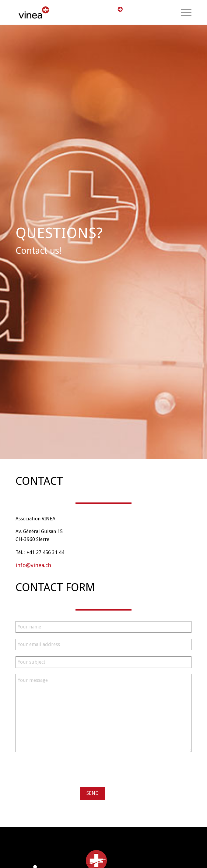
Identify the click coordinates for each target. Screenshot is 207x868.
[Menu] (183, 12)
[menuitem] (183, 12)
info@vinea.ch (33, 565)
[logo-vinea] (56, 12)
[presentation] (62, 770)
